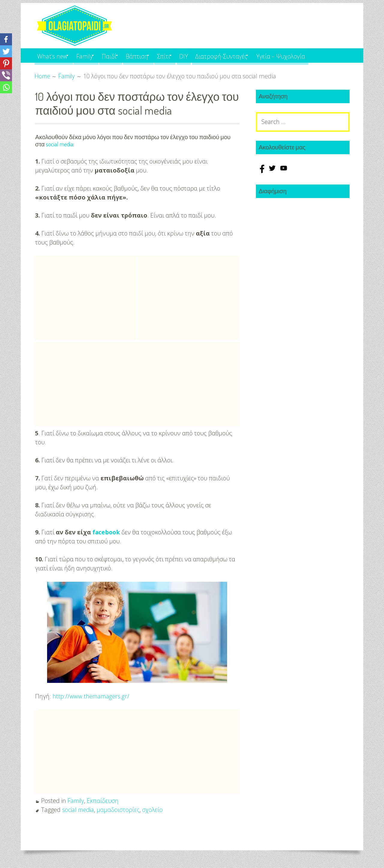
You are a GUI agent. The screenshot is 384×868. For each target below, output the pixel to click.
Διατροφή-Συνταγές (245, 55)
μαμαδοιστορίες (120, 809)
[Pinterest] (6, 63)
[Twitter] (6, 51)
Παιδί (119, 55)
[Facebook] (6, 39)
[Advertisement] (85, 298)
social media (60, 144)
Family (90, 55)
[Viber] (6, 75)
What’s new (53, 55)
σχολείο (154, 809)
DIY (205, 55)
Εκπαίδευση (103, 800)
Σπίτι (181, 55)
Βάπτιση (151, 55)
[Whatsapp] (6, 87)
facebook (107, 532)
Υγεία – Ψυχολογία (309, 55)
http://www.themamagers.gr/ (92, 696)
